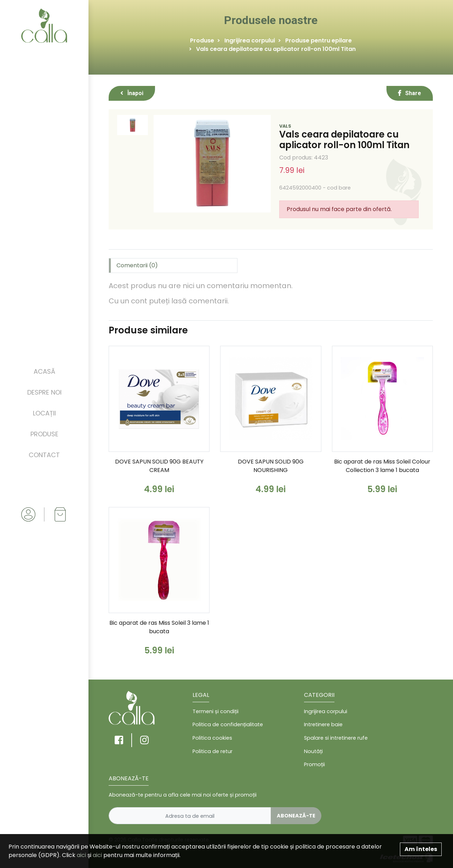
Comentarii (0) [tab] (137, 265)
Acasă (44, 371)
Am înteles (421, 849)
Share (410, 93)
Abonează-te (296, 816)
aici (81, 855)
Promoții (314, 764)
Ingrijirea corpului (250, 40)
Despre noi (44, 392)
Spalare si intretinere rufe (336, 738)
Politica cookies (212, 738)
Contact (44, 455)
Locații (44, 413)
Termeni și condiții (216, 711)
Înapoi (132, 93)
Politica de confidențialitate (228, 724)
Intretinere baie (323, 724)
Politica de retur (213, 751)
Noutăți (313, 751)
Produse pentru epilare (319, 40)
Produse (44, 434)
